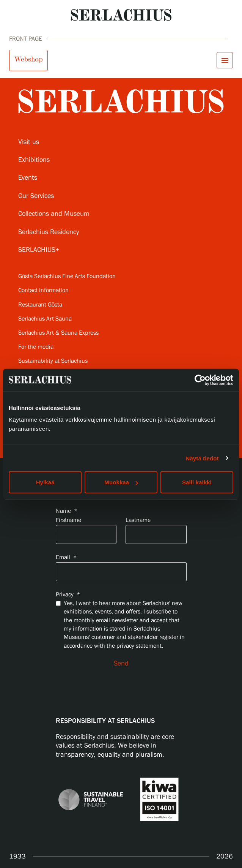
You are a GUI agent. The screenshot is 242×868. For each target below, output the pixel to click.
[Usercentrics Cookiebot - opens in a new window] (200, 380)
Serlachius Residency (49, 232)
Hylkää (45, 482)
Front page (26, 39)
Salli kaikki (197, 482)
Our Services (36, 196)
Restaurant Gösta (40, 305)
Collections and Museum (54, 214)
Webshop (28, 59)
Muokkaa (121, 482)
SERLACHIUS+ (39, 250)
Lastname (138, 520)
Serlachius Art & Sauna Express (58, 333)
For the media (36, 347)
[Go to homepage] (121, 15)
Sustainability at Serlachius (53, 361)
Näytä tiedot (202, 458)
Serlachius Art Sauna (45, 319)
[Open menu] (225, 60)
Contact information (43, 290)
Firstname (68, 520)
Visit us (29, 142)
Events (28, 178)
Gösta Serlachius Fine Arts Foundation (67, 276)
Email (66, 557)
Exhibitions (34, 160)
